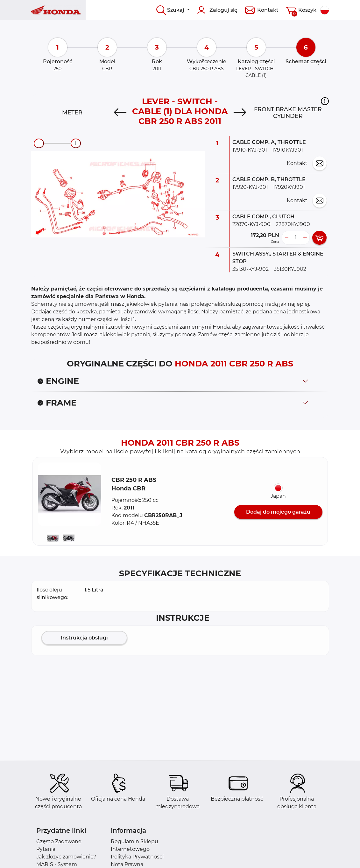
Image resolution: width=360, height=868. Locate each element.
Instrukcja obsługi (84, 638)
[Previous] (120, 113)
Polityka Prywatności (137, 857)
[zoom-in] (76, 143)
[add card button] (319, 238)
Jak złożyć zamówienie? (66, 857)
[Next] (240, 113)
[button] (325, 101)
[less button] (286, 238)
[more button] (305, 238)
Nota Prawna (127, 864)
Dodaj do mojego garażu (278, 512)
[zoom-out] (39, 143)
